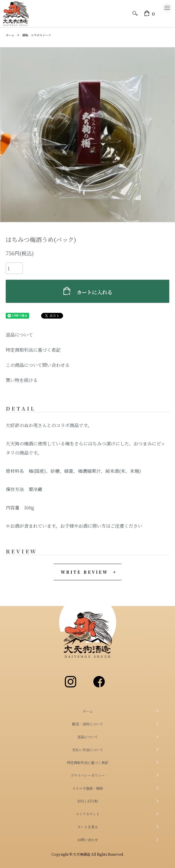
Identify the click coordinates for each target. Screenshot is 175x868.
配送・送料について (88, 724)
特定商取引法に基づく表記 (33, 350)
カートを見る (88, 827)
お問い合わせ (88, 840)
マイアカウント (88, 814)
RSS (81, 801)
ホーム (10, 35)
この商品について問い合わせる (38, 365)
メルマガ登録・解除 (88, 788)
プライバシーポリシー (88, 775)
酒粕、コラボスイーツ (37, 35)
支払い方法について (88, 750)
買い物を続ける (22, 380)
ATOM (92, 801)
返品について (19, 335)
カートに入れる (88, 291)
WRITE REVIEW (85, 572)
